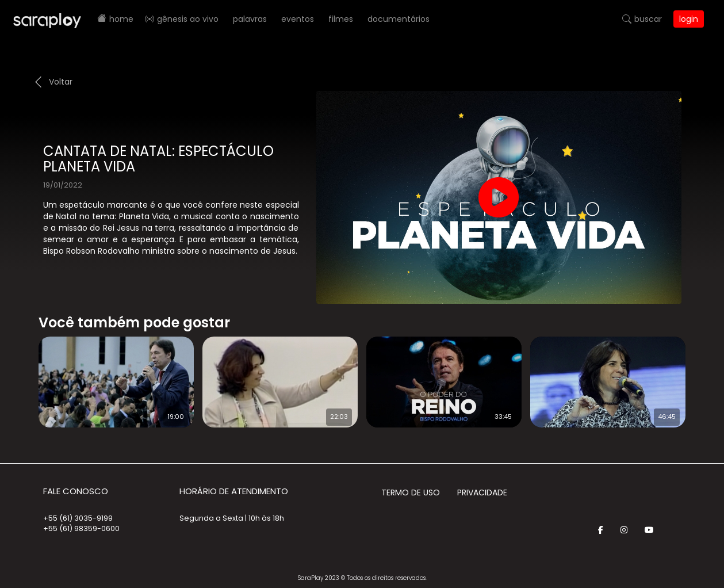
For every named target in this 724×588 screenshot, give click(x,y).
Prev (21, 375)
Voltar (61, 82)
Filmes (341, 19)
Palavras (250, 19)
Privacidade (482, 492)
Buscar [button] (648, 19)
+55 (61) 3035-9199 (78, 518)
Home (121, 19)
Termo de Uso (411, 492)
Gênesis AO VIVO (188, 19)
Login (689, 19)
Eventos (298, 19)
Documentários (399, 19)
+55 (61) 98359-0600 (81, 528)
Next (704, 375)
